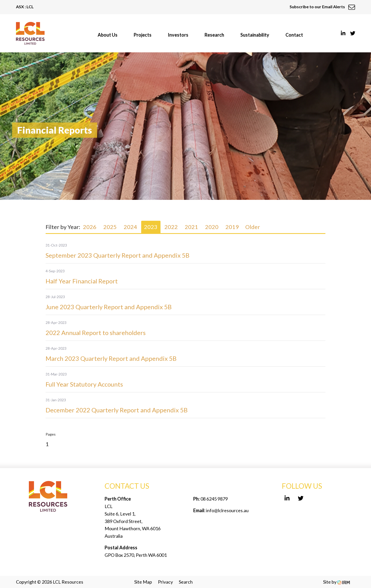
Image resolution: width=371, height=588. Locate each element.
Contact (294, 35)
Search (186, 582)
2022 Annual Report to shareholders (96, 333)
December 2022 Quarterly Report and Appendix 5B (117, 410)
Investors (178, 35)
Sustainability (255, 35)
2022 (171, 227)
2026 (90, 227)
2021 (191, 227)
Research (214, 35)
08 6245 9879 (214, 499)
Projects (143, 35)
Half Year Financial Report (82, 281)
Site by (336, 582)
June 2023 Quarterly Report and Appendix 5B (109, 307)
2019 (232, 227)
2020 (212, 227)
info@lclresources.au (227, 510)
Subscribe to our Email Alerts (322, 7)
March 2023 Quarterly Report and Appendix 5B (111, 358)
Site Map (143, 582)
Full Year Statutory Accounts (84, 384)
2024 (130, 227)
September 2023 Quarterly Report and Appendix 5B (117, 255)
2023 (151, 227)
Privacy (165, 582)
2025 (110, 227)
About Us (108, 35)
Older (253, 227)
